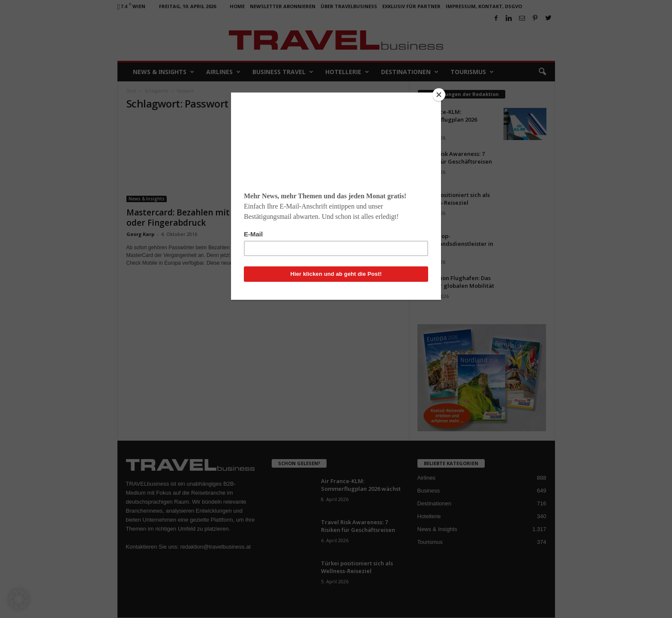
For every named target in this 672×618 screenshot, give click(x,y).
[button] (19, 599)
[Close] (439, 95)
